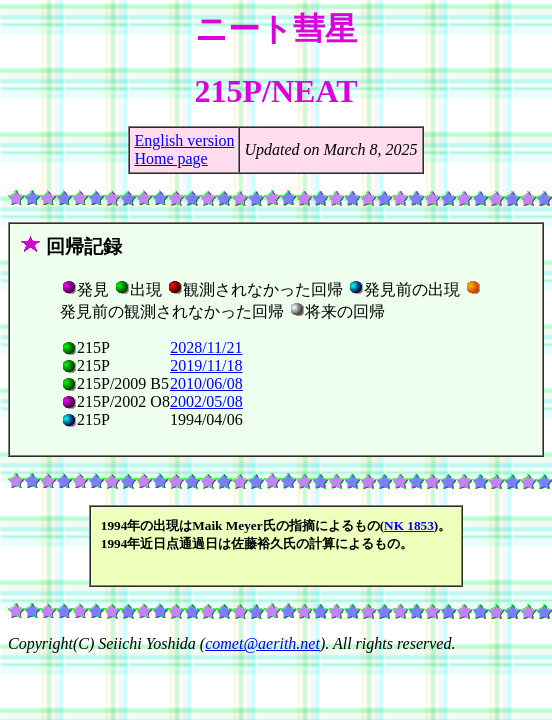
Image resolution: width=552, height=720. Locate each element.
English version (184, 140)
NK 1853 (409, 525)
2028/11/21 (206, 347)
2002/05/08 (206, 401)
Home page (170, 158)
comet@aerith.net (262, 643)
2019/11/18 (206, 365)
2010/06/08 (206, 383)
